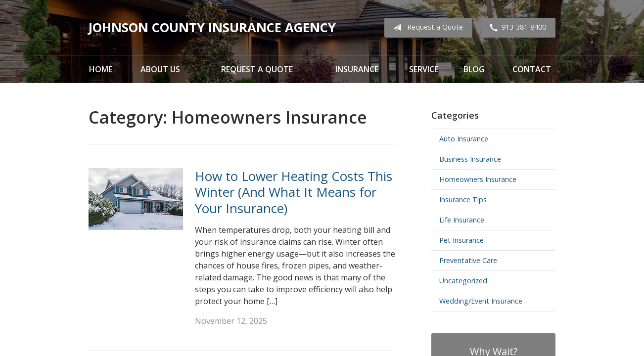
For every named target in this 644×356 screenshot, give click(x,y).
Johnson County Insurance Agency (212, 27)
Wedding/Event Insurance (481, 301)
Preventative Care (468, 260)
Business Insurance (470, 159)
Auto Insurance (464, 139)
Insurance (357, 69)
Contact (532, 69)
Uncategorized (463, 281)
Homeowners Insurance (478, 179)
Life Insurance (462, 220)
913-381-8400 (516, 28)
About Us (160, 69)
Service (424, 69)
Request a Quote (426, 28)
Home (101, 69)
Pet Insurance (461, 240)
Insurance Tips (463, 200)
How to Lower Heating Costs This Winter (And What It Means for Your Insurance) (294, 192)
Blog (474, 69)
